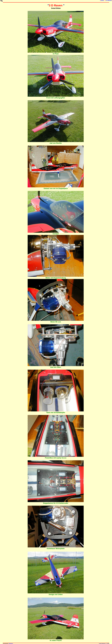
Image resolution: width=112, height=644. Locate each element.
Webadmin (11, 644)
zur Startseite (109, 0)
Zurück (102, 0)
